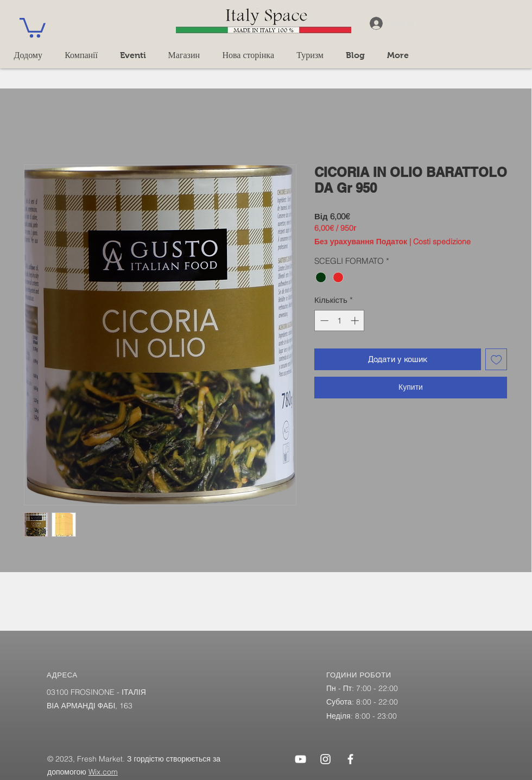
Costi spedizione (442, 242)
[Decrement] (323, 321)
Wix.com (103, 772)
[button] (33, 27)
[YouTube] (300, 759)
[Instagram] (325, 759)
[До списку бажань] (496, 360)
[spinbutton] (340, 321)
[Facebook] (350, 759)
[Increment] (356, 321)
